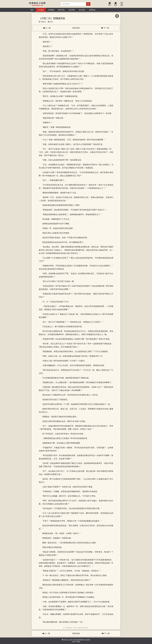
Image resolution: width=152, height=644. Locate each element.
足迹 (122, 5)
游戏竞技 (92, 10)
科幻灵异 (82, 10)
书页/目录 (76, 28)
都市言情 (61, 10)
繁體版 (78, 642)
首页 (32, 10)
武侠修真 (51, 10)
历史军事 (72, 10)
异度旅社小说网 (68, 640)
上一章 (47, 28)
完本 (116, 5)
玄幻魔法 (41, 10)
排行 (110, 5)
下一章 (105, 28)
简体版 (74, 642)
